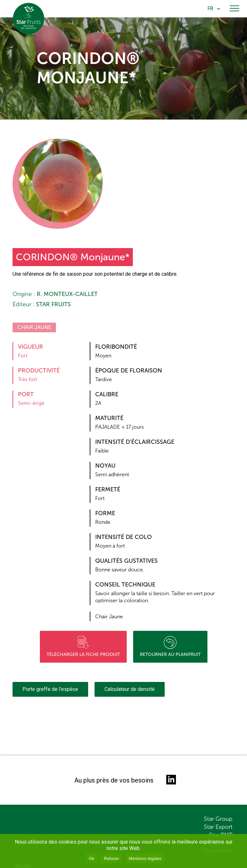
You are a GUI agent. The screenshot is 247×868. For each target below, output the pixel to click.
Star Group (218, 819)
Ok (91, 859)
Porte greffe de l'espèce (50, 689)
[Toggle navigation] (234, 9)
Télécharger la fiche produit (83, 647)
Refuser (111, 859)
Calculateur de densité (130, 689)
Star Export (218, 827)
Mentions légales (145, 859)
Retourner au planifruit (170, 647)
